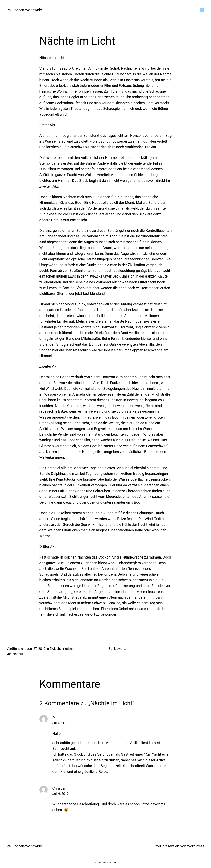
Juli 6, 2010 (61, 723)
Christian (60, 788)
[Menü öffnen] (202, 10)
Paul (56, 718)
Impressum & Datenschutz (105, 862)
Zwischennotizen (62, 649)
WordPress (196, 846)
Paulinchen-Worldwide (24, 10)
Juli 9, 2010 (61, 794)
